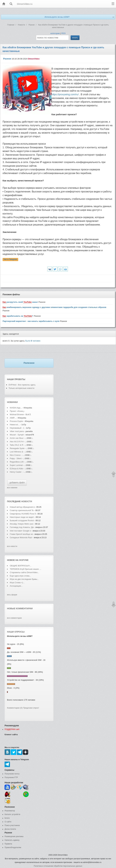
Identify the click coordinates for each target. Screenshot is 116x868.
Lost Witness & (16, 452)
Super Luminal (16, 465)
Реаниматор (10, 811)
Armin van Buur (17, 438)
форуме (24, 560)
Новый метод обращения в (22, 507)
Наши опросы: (16, 632)
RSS (64, 33)
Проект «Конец (17, 411)
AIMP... (13, 418)
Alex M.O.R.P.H (17, 442)
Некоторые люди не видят (22, 517)
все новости (12, 546)
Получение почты (12, 774)
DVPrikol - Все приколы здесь (22, 385)
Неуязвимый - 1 (17, 428)
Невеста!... (15, 425)
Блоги (7, 818)
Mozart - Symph (17, 435)
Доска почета (10, 829)
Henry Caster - (16, 472)
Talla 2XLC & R (17, 445)
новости (27, 501)
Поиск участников (12, 825)
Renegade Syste (17, 448)
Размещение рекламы (14, 836)
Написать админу (12, 840)
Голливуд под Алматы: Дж (22, 527)
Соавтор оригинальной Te (22, 510)
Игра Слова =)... (17, 583)
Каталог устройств (12, 814)
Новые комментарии (20, 608)
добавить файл (17, 483)
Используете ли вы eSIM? (57, 17)
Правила (8, 844)
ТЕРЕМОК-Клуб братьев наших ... (25, 569)
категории (55, 33)
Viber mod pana (17, 431)
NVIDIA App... (16, 408)
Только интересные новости (21, 388)
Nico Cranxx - (16, 455)
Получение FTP (11, 777)
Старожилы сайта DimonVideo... (24, 572)
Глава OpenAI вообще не (22, 534)
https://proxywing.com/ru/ (65, 94)
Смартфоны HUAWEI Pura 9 (23, 514)
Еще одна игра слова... (20, 576)
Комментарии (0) (15, 708)
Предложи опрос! (31, 708)
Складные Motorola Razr (21, 537)
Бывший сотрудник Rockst (22, 520)
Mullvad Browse (17, 414)
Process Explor (16, 421)
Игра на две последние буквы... (24, 579)
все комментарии (14, 618)
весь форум (12, 595)
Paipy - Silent (16, 458)
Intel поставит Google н (20, 531)
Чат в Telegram (10, 260)
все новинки (12, 488)
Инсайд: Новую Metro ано (22, 524)
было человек (33, 341)
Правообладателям (13, 847)
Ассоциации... (16, 586)
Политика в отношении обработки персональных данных (58, 866)
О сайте (8, 822)
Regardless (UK (17, 462)
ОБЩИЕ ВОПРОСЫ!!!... (21, 566)
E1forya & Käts (16, 469)
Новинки (12, 402)
